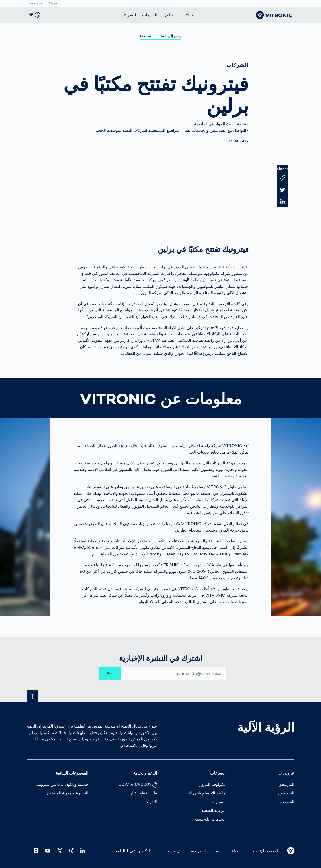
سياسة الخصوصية (205, 851)
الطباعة (236, 851)
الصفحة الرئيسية (265, 851)
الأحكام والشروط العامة (135, 851)
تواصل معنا (172, 851)
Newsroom (35, 4)
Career (53, 4)
